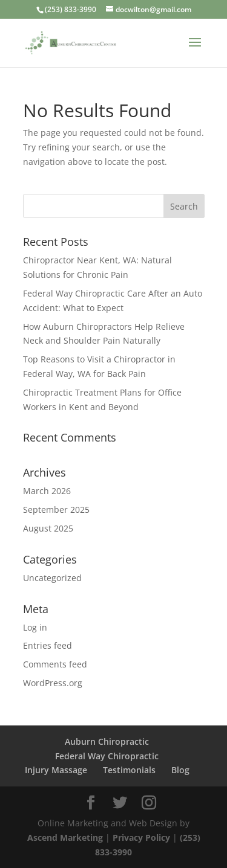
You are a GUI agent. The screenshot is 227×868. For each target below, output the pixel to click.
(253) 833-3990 (71, 9)
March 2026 (47, 491)
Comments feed (55, 664)
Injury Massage (56, 770)
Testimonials (129, 770)
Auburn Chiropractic (107, 741)
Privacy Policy (143, 837)
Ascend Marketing (66, 837)
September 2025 (56, 510)
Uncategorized (52, 578)
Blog (180, 770)
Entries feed (48, 645)
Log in (35, 627)
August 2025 (48, 528)
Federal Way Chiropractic (107, 756)
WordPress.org (53, 683)
